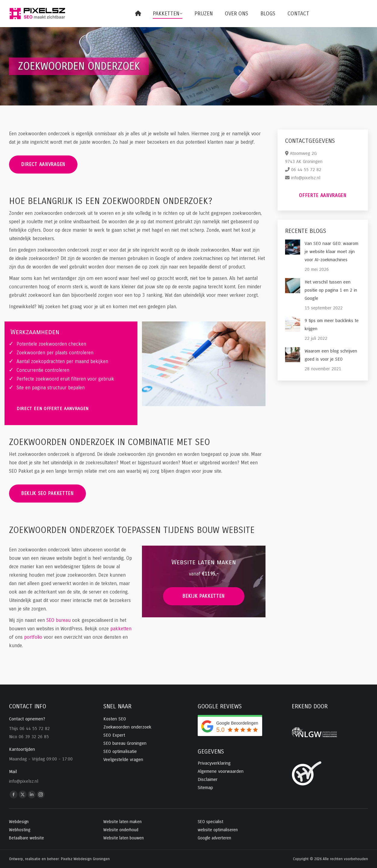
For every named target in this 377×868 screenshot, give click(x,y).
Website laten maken (123, 822)
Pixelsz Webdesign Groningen (85, 859)
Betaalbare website (27, 838)
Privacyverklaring (214, 763)
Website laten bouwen (124, 838)
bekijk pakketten (204, 596)
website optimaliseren (218, 830)
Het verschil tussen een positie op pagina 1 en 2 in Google (331, 290)
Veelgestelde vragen (123, 760)
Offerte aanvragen (323, 195)
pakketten (121, 629)
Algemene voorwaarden (221, 771)
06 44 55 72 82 (306, 170)
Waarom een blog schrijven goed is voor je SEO (331, 355)
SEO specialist (210, 822)
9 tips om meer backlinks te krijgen (332, 325)
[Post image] (293, 247)
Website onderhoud (121, 830)
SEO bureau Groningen (125, 743)
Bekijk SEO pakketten (47, 493)
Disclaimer (208, 779)
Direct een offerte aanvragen (53, 409)
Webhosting (20, 830)
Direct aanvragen (43, 164)
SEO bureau (58, 620)
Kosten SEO (115, 719)
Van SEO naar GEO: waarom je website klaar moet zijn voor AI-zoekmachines (331, 252)
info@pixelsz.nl (306, 178)
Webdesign (19, 822)
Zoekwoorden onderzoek (127, 727)
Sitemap (205, 788)
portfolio (33, 637)
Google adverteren (214, 838)
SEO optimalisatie (120, 751)
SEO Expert (114, 735)
